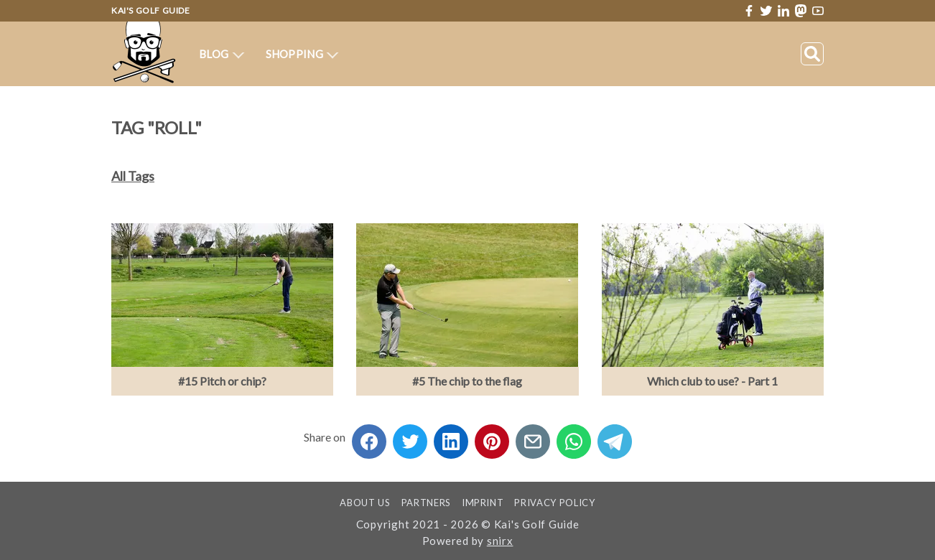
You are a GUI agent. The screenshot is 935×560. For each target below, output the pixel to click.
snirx (500, 541)
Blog (222, 54)
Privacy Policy (554, 503)
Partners (426, 503)
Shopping (302, 54)
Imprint (483, 503)
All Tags (133, 176)
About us (365, 503)
